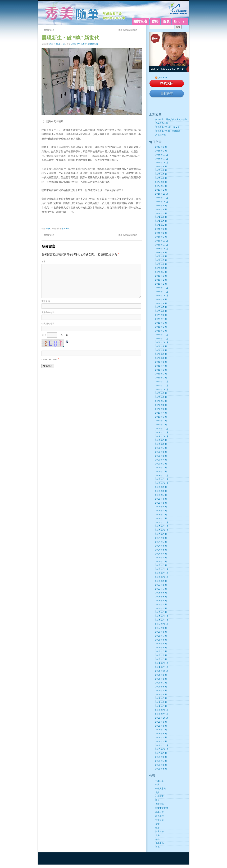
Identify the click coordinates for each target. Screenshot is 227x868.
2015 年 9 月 (161, 628)
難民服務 (160, 831)
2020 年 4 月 (161, 413)
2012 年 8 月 (161, 757)
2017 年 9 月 (161, 534)
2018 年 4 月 (161, 507)
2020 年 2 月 (161, 421)
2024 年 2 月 (161, 233)
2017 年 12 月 (162, 522)
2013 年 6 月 (161, 734)
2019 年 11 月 (162, 432)
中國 (48, 229)
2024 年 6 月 (161, 217)
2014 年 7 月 (161, 683)
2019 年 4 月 (161, 460)
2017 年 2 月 (161, 562)
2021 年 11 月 (162, 339)
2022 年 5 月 (161, 315)
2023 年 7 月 (161, 260)
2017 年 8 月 (161, 538)
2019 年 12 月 (162, 429)
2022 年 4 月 (161, 319)
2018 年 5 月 (161, 503)
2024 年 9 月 (161, 206)
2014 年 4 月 (161, 695)
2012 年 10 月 (162, 749)
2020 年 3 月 (161, 417)
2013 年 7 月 (161, 730)
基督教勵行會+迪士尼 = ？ (168, 127)
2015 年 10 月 (162, 624)
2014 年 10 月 (162, 671)
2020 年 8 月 (161, 397)
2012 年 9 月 (161, 753)
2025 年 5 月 (161, 182)
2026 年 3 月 (161, 147)
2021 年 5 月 (161, 362)
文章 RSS (163, 78)
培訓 (157, 793)
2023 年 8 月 (161, 256)
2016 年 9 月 (161, 581)
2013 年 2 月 (161, 741)
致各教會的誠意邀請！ (130, 30)
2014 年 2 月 (161, 702)
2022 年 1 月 (161, 331)
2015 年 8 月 (161, 632)
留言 (44, 262)
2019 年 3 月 (161, 464)
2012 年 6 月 (161, 765)
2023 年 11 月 (162, 245)
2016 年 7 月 (161, 589)
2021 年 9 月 (161, 346)
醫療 (157, 828)
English (180, 21)
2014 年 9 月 (161, 675)
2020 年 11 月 (162, 386)
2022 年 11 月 (162, 292)
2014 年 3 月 (161, 698)
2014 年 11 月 (162, 667)
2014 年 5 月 (161, 691)
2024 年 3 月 (161, 229)
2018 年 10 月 (162, 483)
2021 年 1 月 (161, 378)
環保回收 (160, 816)
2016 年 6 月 (161, 593)
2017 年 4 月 (161, 554)
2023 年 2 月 (161, 280)
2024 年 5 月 (161, 221)
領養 (157, 839)
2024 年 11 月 (162, 198)
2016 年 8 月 (161, 585)
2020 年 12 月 (162, 382)
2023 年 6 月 (161, 264)
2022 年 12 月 (162, 288)
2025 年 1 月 (161, 190)
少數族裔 (160, 804)
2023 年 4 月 (161, 272)
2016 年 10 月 (162, 577)
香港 (157, 847)
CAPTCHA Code (49, 360)
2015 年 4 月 (161, 648)
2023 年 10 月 (162, 249)
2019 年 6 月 (161, 452)
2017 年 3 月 (161, 558)
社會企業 (160, 820)
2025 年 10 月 (162, 163)
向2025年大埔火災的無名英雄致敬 (171, 119)
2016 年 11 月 (162, 573)
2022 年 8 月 (161, 303)
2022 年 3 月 (161, 323)
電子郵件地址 (48, 312)
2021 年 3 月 (161, 370)
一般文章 (160, 781)
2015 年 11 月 (162, 620)
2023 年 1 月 (161, 284)
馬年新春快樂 (162, 123)
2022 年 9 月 (161, 299)
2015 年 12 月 (162, 616)
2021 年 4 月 (161, 366)
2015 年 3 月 (161, 651)
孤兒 (157, 800)
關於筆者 (140, 21)
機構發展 (160, 812)
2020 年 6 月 (161, 405)
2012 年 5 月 (161, 769)
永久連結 (65, 229)
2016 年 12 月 (162, 569)
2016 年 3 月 (161, 605)
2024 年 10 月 (162, 202)
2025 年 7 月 (161, 174)
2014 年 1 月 (161, 706)
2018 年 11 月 (162, 479)
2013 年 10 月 (162, 718)
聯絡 (155, 21)
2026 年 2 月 (161, 151)
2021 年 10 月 (162, 342)
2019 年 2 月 (161, 468)
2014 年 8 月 (161, 679)
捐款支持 (167, 83)
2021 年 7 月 (161, 354)
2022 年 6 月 (161, 311)
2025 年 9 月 (161, 167)
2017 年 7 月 (161, 542)
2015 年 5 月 (161, 644)
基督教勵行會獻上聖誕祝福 (168, 131)
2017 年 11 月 (162, 526)
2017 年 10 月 (162, 530)
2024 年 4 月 (161, 225)
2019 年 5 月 (161, 456)
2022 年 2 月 (161, 327)
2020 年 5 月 (161, 409)
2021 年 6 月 (161, 358)
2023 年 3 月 (161, 276)
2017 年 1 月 (161, 565)
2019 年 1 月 (161, 472)
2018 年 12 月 (162, 476)
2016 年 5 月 (161, 597)
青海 (157, 835)
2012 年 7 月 (161, 761)
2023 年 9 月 (161, 253)
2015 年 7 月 (161, 636)
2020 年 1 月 (161, 425)
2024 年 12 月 (162, 194)
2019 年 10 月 (162, 436)
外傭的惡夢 (48, 30)
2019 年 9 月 (161, 440)
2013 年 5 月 (161, 737)
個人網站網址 (48, 324)
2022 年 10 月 (162, 296)
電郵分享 (167, 94)
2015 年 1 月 (161, 659)
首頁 (166, 21)
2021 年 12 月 (162, 335)
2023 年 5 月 (161, 268)
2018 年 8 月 (161, 491)
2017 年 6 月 (161, 546)
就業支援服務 (162, 808)
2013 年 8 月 (161, 726)
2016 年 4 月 (161, 601)
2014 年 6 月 (161, 687)
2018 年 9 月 (161, 487)
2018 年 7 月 (161, 495)
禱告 (157, 824)
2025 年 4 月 (161, 186)
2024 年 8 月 (161, 209)
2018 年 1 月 (161, 518)
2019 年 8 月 (161, 444)
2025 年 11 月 (162, 159)
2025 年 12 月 (162, 155)
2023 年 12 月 (162, 241)
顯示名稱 (46, 301)
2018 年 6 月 (161, 499)
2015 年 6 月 (161, 640)
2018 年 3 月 (161, 511)
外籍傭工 (160, 796)
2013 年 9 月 (161, 722)
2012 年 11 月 (162, 745)
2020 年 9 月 (161, 393)
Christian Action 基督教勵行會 (85, 44)
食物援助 (160, 843)
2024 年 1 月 (161, 237)
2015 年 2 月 (161, 655)
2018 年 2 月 (161, 515)
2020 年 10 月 (162, 390)
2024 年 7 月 (161, 213)
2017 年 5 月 (161, 550)
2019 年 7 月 (161, 448)
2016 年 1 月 (161, 612)
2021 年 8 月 (161, 350)
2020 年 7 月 (161, 401)
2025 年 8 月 (161, 170)
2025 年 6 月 (161, 178)
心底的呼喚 (161, 135)
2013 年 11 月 (162, 714)
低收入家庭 (161, 789)
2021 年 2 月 (161, 374)
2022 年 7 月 (161, 307)
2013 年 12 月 (162, 710)
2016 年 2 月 (161, 609)
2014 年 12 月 (162, 663)
